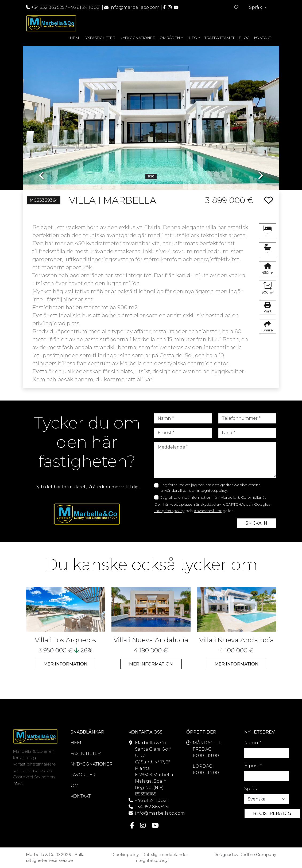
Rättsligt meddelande (164, 855)
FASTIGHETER (86, 753)
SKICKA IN (256, 523)
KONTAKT (262, 38)
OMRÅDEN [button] (170, 38)
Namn (253, 743)
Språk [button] (256, 7)
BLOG (244, 38)
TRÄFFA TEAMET (219, 38)
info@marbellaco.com (135, 7)
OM (75, 785)
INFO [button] (192, 38)
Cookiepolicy (126, 855)
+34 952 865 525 (45, 7)
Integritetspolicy (169, 511)
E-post (253, 766)
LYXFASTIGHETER (99, 38)
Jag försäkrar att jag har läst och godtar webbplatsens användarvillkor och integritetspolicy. (210, 488)
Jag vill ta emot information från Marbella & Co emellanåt (213, 497)
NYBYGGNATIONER (137, 38)
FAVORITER (83, 775)
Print (268, 308)
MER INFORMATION (65, 664)
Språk (251, 789)
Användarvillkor (208, 511)
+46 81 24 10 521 (84, 7)
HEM (74, 38)
